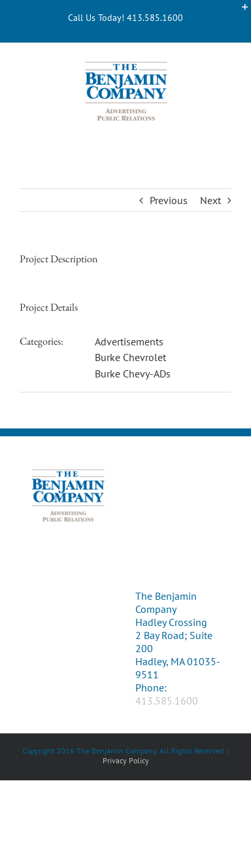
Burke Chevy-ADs (133, 373)
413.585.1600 (167, 701)
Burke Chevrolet (130, 357)
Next (210, 200)
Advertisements (129, 341)
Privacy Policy (126, 760)
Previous (169, 200)
